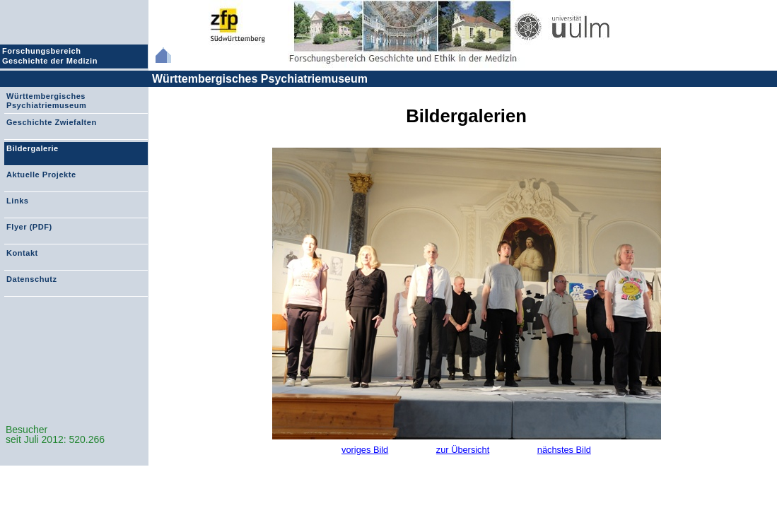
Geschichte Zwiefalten (52, 122)
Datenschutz (31, 279)
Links (17, 201)
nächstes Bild (564, 450)
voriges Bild (365, 450)
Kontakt (22, 253)
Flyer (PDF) (29, 227)
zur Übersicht (463, 450)
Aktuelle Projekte (41, 175)
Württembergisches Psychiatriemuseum (260, 79)
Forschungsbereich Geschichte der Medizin (52, 56)
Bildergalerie (33, 148)
